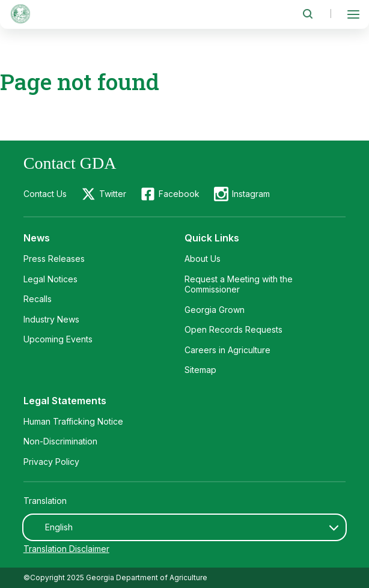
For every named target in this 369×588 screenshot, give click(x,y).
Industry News (51, 319)
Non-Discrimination (60, 441)
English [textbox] (59, 527)
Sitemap (200, 370)
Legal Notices (50, 279)
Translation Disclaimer (66, 549)
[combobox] (185, 527)
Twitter (113, 194)
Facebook (179, 194)
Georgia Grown (215, 310)
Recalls (38, 299)
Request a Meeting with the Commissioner (239, 284)
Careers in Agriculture (227, 350)
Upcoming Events (58, 339)
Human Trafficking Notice (73, 421)
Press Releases (54, 259)
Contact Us (45, 194)
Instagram (251, 194)
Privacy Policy (51, 462)
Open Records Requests (233, 329)
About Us (203, 259)
